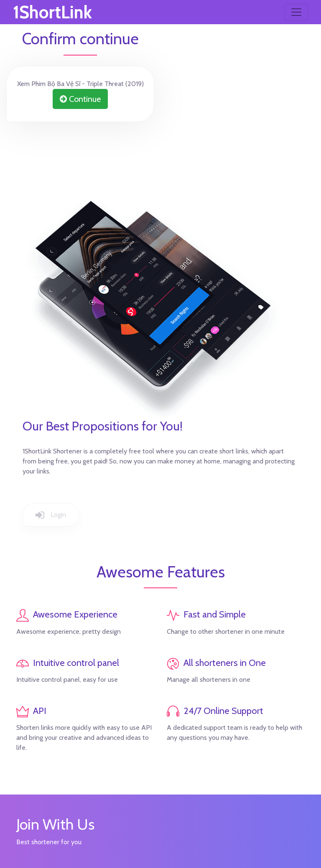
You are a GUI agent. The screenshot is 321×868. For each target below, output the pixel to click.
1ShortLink (52, 12)
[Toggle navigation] (296, 12)
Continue (80, 99)
